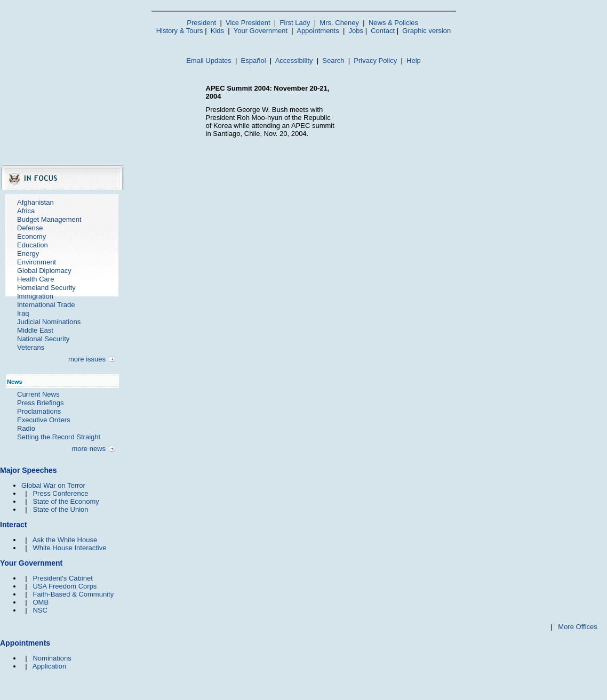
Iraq (23, 313)
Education (33, 245)
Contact (383, 31)
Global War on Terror (53, 485)
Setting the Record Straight (59, 437)
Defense (30, 228)
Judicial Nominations (49, 322)
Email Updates (209, 61)
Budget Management (49, 219)
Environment (37, 262)
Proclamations (39, 411)
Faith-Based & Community (73, 594)
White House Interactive (69, 548)
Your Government (261, 31)
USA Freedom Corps (65, 586)
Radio (26, 428)
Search (333, 61)
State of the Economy (66, 501)
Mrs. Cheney (339, 23)
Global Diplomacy (44, 271)
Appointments (318, 31)
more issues (87, 359)
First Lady (295, 23)
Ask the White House (65, 540)
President (201, 23)
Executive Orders (44, 420)
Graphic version (426, 31)
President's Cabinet (62, 578)
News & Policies (393, 23)
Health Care (35, 279)
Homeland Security (46, 288)
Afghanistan (35, 202)
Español (254, 61)
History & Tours (180, 31)
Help (414, 61)
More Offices (577, 627)
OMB (41, 602)
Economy (31, 236)
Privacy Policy (375, 61)
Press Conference (60, 493)
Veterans (31, 347)
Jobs (356, 31)
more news (89, 449)
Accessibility (294, 61)
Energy (28, 254)
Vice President (248, 23)
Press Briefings (40, 403)
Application (50, 666)
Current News (38, 394)
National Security (43, 339)
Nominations (52, 658)
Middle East (35, 330)
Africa (26, 211)
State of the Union (60, 509)
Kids (217, 31)
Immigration (35, 296)
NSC (40, 610)
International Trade (46, 305)
